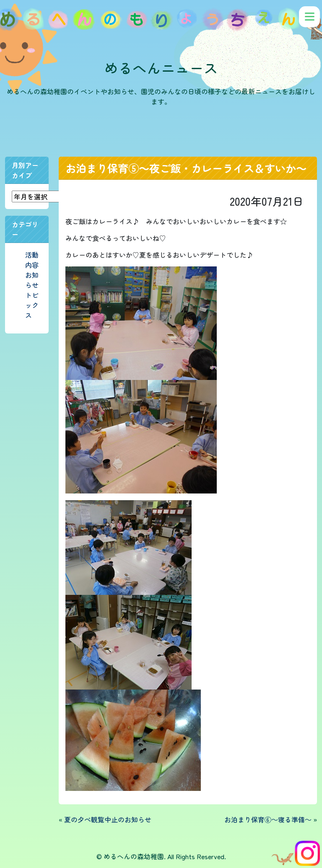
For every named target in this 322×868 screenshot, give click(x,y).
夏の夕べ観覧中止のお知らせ (108, 819)
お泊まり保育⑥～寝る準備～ (268, 819)
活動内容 (32, 260)
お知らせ (32, 280)
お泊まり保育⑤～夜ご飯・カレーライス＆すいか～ (186, 168)
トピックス (32, 305)
